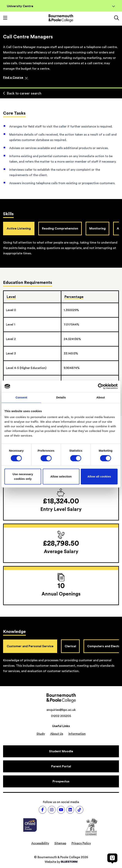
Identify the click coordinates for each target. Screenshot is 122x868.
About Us (57, 734)
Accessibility (40, 843)
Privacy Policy (81, 843)
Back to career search (22, 93)
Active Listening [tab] (19, 229)
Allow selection (61, 476)
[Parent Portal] (61, 766)
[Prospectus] (61, 781)
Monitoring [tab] (97, 229)
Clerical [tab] (70, 646)
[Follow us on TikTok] (79, 810)
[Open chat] (112, 858)
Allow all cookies (99, 476)
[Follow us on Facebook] (43, 810)
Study (41, 734)
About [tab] (101, 397)
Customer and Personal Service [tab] (30, 646)
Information (77, 734)
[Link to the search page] (117, 18)
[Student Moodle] (61, 751)
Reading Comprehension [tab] (60, 229)
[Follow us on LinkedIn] (70, 810)
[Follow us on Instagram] (52, 810)
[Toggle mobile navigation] (5, 18)
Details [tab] (61, 397)
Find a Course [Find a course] (15, 78)
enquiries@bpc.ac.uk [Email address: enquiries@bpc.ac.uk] (61, 710)
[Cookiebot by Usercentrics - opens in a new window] (101, 386)
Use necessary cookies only (23, 476)
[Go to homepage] (61, 18)
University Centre (61, 6)
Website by (61, 862)
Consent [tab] (21, 397)
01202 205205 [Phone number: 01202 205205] (61, 716)
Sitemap (60, 843)
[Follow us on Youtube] (61, 810)
